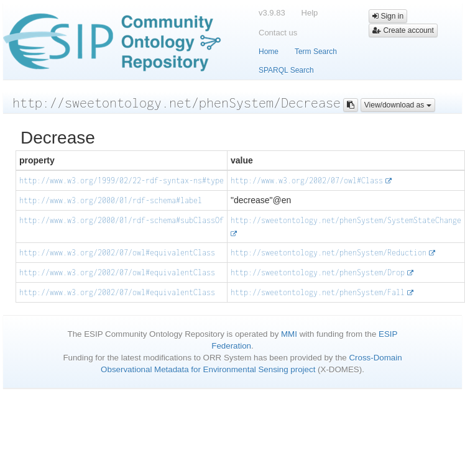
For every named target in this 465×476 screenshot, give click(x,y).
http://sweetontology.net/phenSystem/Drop (318, 272)
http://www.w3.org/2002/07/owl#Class (307, 181)
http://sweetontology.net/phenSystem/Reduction (329, 253)
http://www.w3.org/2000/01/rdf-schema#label (111, 200)
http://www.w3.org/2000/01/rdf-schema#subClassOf (122, 220)
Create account (403, 30)
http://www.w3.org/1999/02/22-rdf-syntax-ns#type (122, 181)
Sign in (388, 16)
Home (269, 52)
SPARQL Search (286, 70)
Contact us (278, 33)
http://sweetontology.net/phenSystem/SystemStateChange (346, 220)
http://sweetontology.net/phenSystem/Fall (318, 292)
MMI (289, 334)
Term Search (316, 52)
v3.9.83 (272, 13)
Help (310, 13)
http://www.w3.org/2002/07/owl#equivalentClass (117, 253)
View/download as (398, 105)
